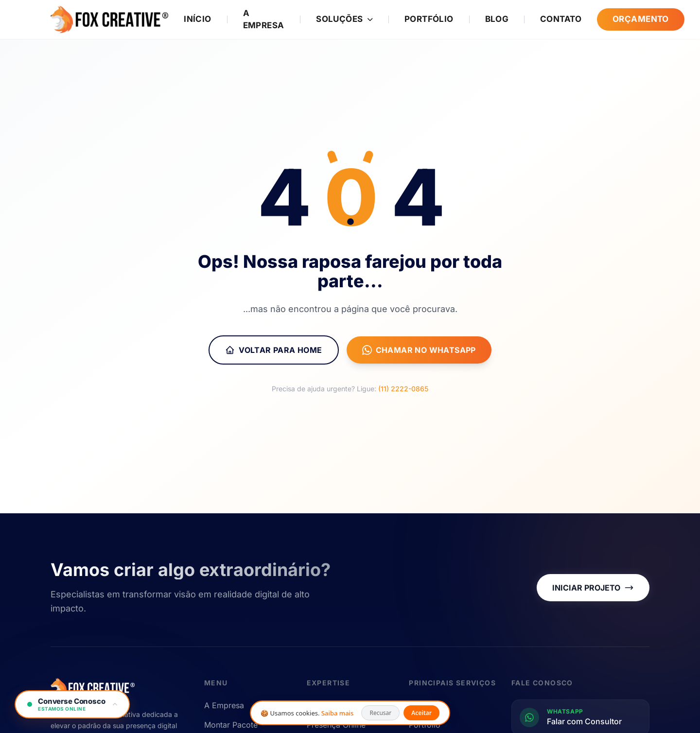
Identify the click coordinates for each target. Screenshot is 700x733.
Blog (497, 19)
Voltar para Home (273, 350)
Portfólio (429, 19)
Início (198, 19)
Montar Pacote (231, 725)
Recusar (380, 713)
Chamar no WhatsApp (419, 350)
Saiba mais (338, 713)
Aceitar (421, 713)
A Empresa (264, 19)
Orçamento (641, 19)
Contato (561, 19)
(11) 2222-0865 (403, 389)
